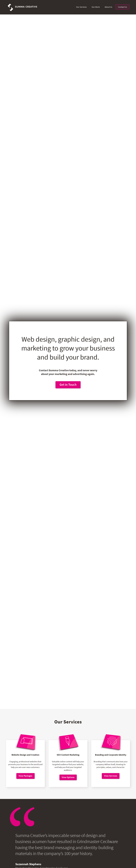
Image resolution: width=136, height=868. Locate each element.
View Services (111, 776)
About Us (108, 7)
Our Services (81, 7)
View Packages (25, 776)
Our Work (96, 7)
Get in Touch (68, 385)
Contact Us (122, 7)
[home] (23, 7)
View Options (68, 777)
